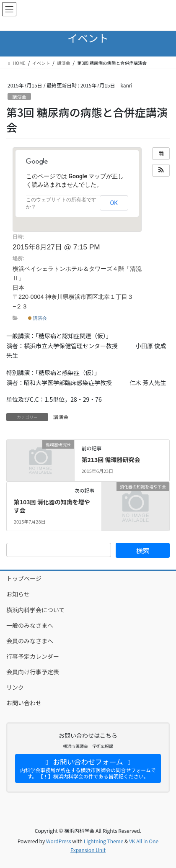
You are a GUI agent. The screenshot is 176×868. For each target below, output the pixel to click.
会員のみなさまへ (30, 641)
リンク (15, 687)
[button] (161, 170)
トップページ (24, 578)
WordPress (59, 841)
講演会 (19, 97)
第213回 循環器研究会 (111, 460)
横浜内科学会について (36, 610)
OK (114, 203)
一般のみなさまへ (30, 625)
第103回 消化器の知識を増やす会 (52, 506)
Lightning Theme (104, 841)
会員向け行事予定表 (33, 672)
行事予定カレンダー (33, 656)
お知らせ (18, 594)
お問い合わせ (24, 703)
